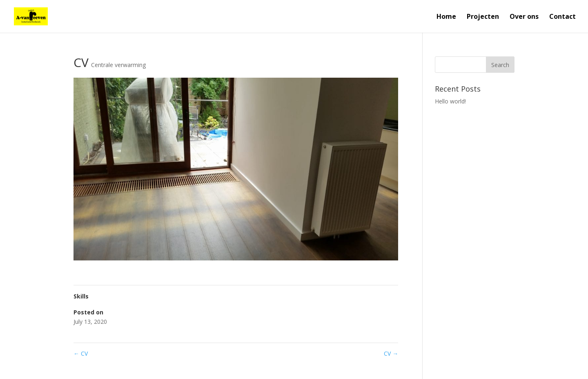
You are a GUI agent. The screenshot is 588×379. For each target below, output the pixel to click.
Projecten (483, 17)
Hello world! (450, 101)
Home (446, 17)
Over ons (524, 17)
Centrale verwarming (118, 65)
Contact (562, 17)
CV (81, 353)
